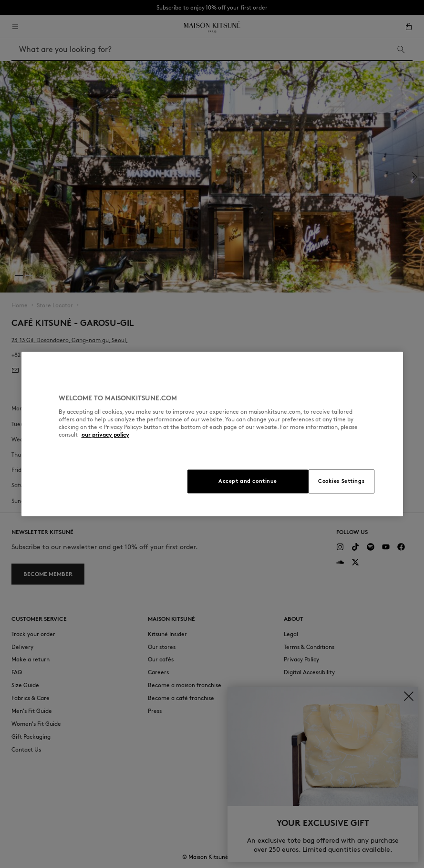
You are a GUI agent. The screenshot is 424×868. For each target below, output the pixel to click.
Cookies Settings (341, 481)
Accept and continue (248, 481)
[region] (212, 434)
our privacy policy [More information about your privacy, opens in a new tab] (105, 434)
